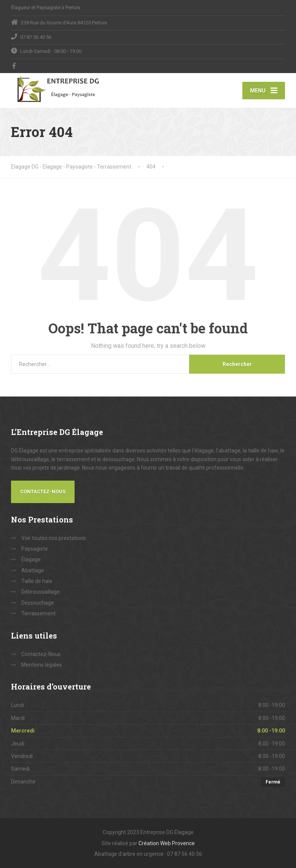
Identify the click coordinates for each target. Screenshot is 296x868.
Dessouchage (38, 603)
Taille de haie (37, 581)
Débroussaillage (41, 592)
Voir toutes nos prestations (54, 538)
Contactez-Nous (43, 491)
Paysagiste (35, 549)
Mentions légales (42, 665)
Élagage (31, 559)
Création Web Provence (167, 843)
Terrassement (38, 613)
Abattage (33, 570)
